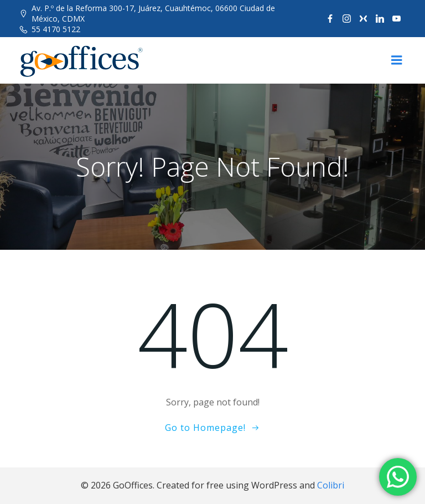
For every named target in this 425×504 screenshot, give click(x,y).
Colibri (331, 485)
